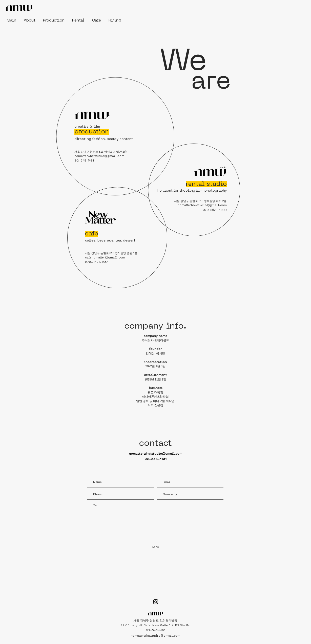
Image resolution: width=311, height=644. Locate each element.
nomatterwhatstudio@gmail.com (99, 156)
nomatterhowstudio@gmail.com (202, 205)
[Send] (155, 547)
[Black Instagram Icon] (156, 602)
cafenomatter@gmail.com (105, 258)
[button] (30, 21)
